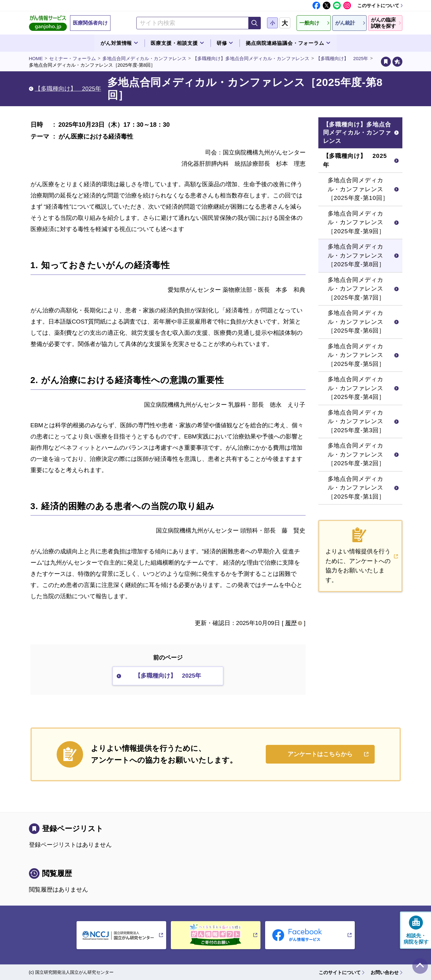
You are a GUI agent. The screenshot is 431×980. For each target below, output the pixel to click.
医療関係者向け (90, 23)
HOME (36, 58)
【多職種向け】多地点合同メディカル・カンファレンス (251, 58)
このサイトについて (378, 5)
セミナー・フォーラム (73, 58)
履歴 (291, 623)
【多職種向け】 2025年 (342, 58)
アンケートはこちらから (320, 754)
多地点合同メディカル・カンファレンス (144, 58)
